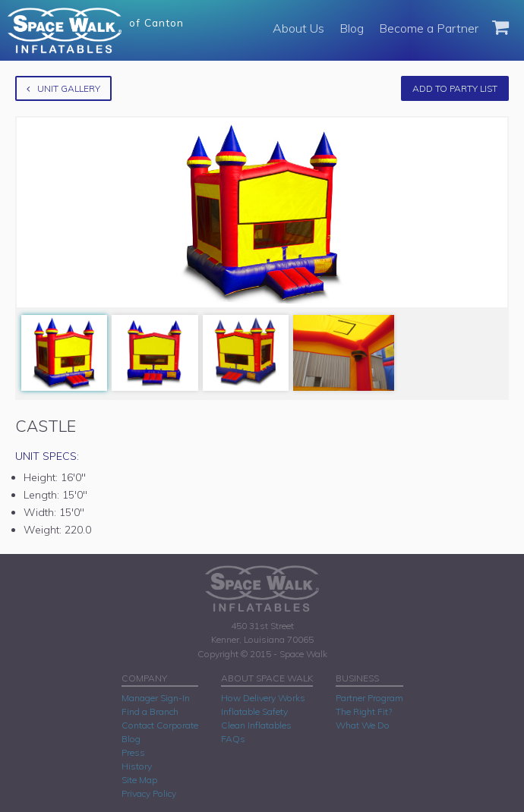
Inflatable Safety (254, 711)
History (137, 766)
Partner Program (369, 698)
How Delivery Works (263, 698)
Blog (352, 28)
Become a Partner (429, 28)
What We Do (363, 725)
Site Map (139, 780)
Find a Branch (150, 711)
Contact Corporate (160, 725)
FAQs (233, 739)
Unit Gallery (63, 88)
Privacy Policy (149, 793)
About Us (298, 28)
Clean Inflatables (256, 725)
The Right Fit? (364, 711)
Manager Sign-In (156, 698)
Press (133, 752)
